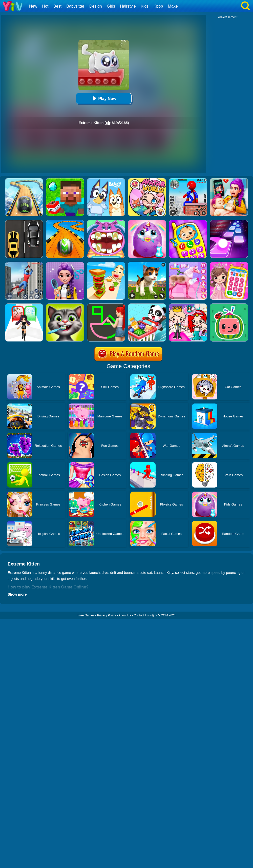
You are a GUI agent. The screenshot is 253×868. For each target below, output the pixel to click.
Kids (145, 6)
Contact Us (141, 615)
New (33, 6)
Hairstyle (128, 6)
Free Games (86, 615)
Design (96, 6)
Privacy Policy (107, 615)
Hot (45, 6)
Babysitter (75, 6)
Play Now (104, 98)
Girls (111, 6)
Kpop (158, 6)
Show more (17, 594)
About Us (125, 615)
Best (57, 6)
